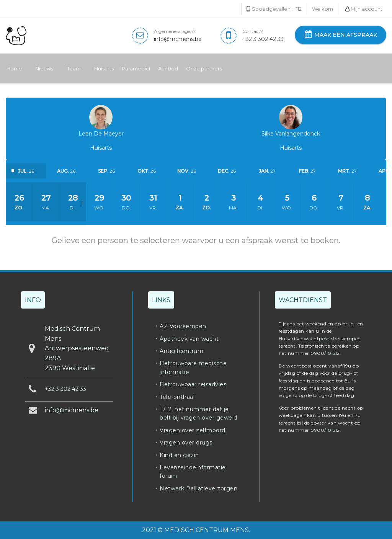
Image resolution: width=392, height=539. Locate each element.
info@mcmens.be (178, 39)
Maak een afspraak (341, 35)
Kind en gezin (179, 455)
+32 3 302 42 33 (263, 39)
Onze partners (204, 69)
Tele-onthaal (177, 397)
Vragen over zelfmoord (193, 430)
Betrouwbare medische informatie (193, 367)
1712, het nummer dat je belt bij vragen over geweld (198, 413)
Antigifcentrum (181, 351)
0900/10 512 (325, 353)
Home (14, 69)
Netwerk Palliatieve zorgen (198, 488)
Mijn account (364, 9)
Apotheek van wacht (189, 339)
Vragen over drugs (186, 443)
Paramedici (136, 69)
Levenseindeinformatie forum (193, 472)
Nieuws (44, 69)
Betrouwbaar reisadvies (193, 384)
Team (74, 69)
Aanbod (168, 69)
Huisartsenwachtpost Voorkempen (320, 339)
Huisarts (104, 69)
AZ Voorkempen (183, 326)
